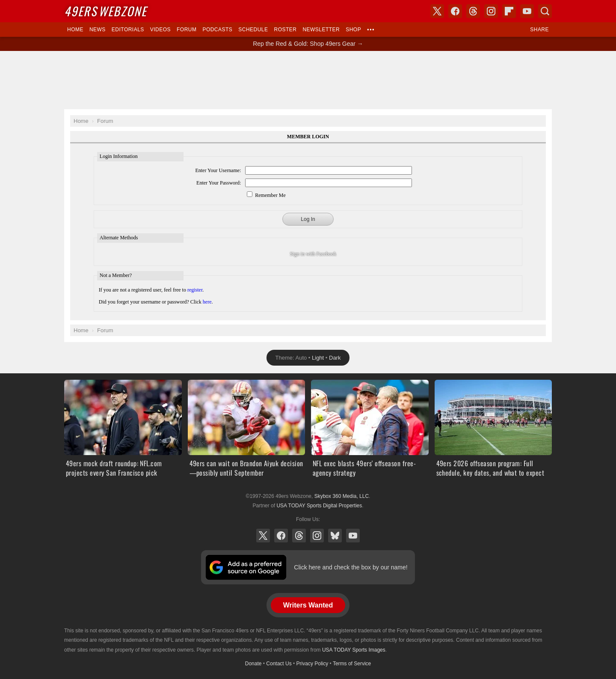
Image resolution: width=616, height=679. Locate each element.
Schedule (253, 30)
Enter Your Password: (219, 183)
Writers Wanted (308, 605)
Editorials (128, 30)
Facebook (281, 536)
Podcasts (217, 30)
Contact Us (279, 664)
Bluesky (335, 536)
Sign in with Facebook (313, 254)
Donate (253, 664)
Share (539, 30)
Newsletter (321, 30)
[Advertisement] (308, 80)
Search (545, 11)
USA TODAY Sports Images (354, 650)
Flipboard (509, 11)
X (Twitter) (263, 536)
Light (318, 358)
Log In (308, 219)
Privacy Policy (312, 664)
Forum (187, 30)
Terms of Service (352, 664)
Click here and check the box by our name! (351, 567)
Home (75, 30)
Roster (285, 30)
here (207, 302)
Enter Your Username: (218, 170)
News (98, 30)
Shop (353, 30)
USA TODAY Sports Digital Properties (319, 506)
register (195, 290)
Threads (299, 536)
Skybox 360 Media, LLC (342, 496)
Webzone (105, 11)
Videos (160, 30)
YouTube (353, 536)
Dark (335, 358)
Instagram (317, 536)
